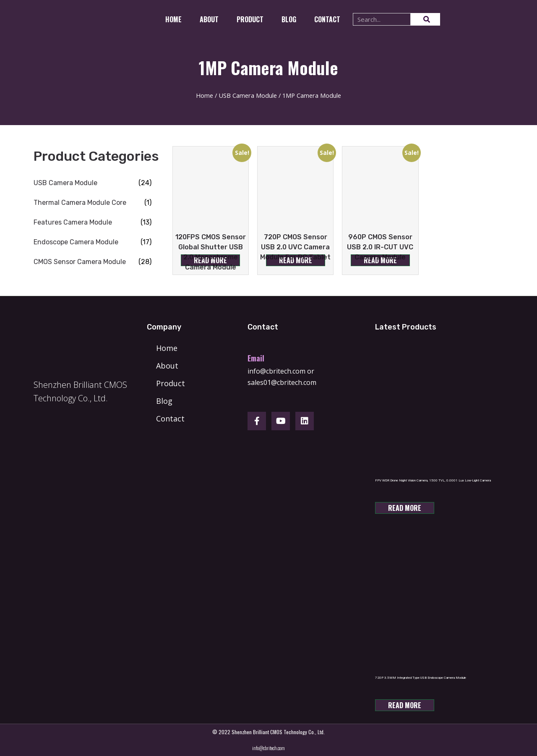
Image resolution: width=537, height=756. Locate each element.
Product (250, 19)
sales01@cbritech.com (282, 382)
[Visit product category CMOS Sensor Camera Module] (93, 262)
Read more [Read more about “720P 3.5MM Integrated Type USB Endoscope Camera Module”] (405, 705)
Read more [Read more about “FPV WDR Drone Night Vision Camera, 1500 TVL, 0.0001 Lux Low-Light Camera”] (405, 508)
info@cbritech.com (276, 371)
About (209, 19)
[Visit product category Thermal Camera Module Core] (93, 203)
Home (173, 19)
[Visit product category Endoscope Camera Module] (93, 242)
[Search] (425, 19)
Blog (289, 19)
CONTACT (327, 19)
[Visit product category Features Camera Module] (93, 222)
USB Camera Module (248, 95)
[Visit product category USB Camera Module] (93, 183)
